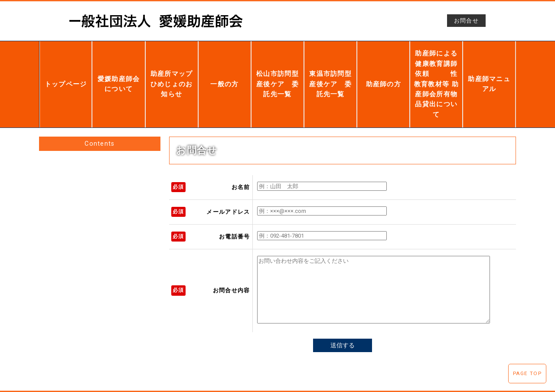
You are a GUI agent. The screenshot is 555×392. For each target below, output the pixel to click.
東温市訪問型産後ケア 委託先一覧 (330, 73)
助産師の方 (384, 73)
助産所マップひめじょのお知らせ (171, 73)
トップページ (66, 73)
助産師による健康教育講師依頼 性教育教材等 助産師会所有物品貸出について (437, 73)
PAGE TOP (527, 373)
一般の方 (224, 73)
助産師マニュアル (489, 73)
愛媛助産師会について (119, 73)
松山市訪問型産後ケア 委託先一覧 (277, 73)
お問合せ (466, 21)
